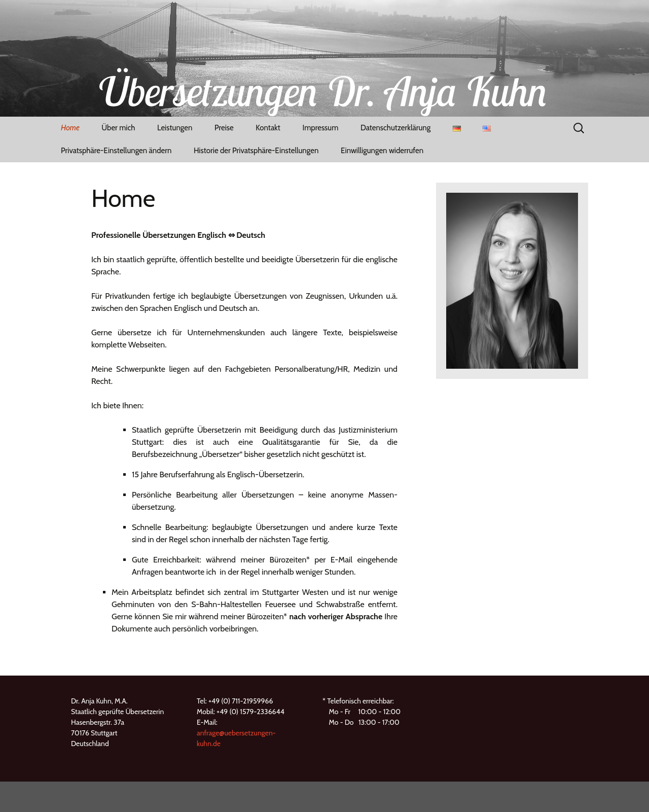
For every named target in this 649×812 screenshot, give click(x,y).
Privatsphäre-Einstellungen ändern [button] (116, 151)
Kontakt (268, 128)
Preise (224, 128)
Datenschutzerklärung (395, 128)
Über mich (118, 128)
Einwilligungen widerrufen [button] (382, 151)
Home (70, 128)
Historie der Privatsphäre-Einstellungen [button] (256, 151)
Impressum (320, 128)
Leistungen (175, 128)
